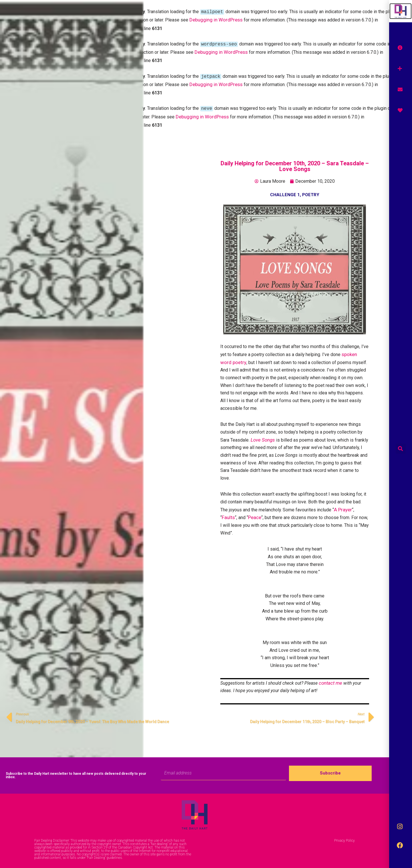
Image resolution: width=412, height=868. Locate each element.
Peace (255, 515)
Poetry (311, 190)
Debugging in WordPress (216, 19)
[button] (401, 449)
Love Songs (263, 436)
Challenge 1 (285, 190)
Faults (228, 515)
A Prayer (343, 507)
